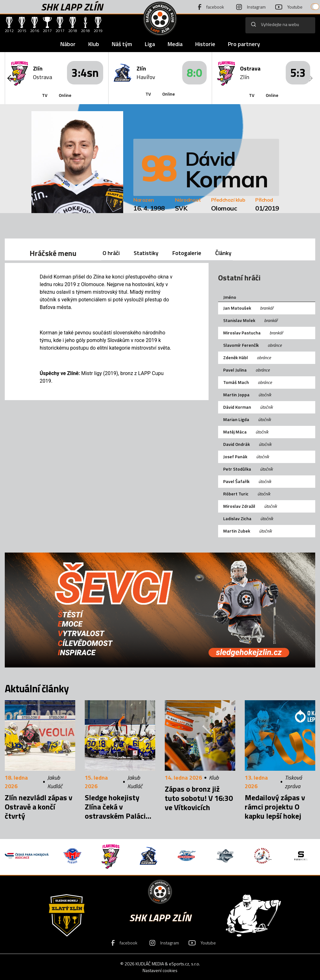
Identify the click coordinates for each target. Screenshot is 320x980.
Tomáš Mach (236, 382)
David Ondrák (237, 444)
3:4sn (85, 73)
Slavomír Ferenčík (241, 345)
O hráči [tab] (111, 253)
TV (45, 95)
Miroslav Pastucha (242, 333)
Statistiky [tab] (146, 253)
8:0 (194, 73)
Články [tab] (223, 253)
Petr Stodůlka (237, 469)
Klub (94, 44)
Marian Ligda (236, 419)
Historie (205, 44)
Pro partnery (244, 44)
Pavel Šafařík (236, 481)
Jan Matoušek (237, 308)
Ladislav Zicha (237, 518)
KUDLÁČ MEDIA (150, 964)
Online (65, 95)
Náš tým (122, 44)
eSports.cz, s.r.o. (184, 964)
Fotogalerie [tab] (187, 253)
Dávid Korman (237, 407)
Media (175, 44)
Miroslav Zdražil (239, 506)
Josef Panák (235, 456)
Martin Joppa (236, 395)
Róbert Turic (236, 494)
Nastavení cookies (160, 970)
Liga (150, 44)
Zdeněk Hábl (236, 357)
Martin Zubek (237, 531)
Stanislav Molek (239, 320)
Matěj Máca (235, 432)
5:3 (298, 73)
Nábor (68, 44)
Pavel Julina (235, 370)
